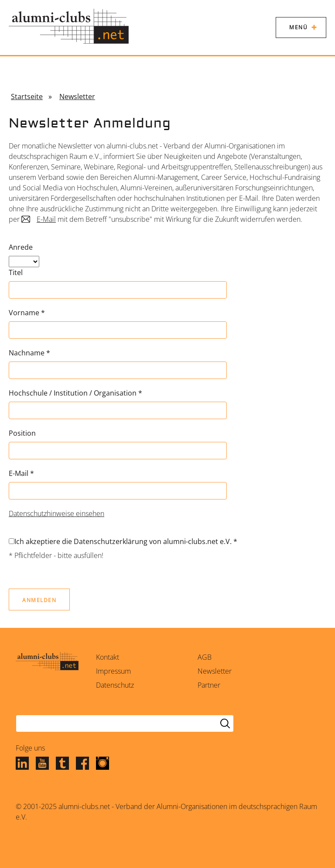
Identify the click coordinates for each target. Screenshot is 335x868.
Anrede (21, 247)
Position (22, 433)
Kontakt (108, 657)
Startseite (27, 96)
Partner (209, 685)
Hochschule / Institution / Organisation (75, 393)
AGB (205, 657)
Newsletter (77, 96)
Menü (298, 27)
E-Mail (46, 219)
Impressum (113, 671)
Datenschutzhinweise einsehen (56, 513)
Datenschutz (115, 685)
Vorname (27, 313)
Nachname (29, 353)
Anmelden (39, 600)
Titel (16, 272)
